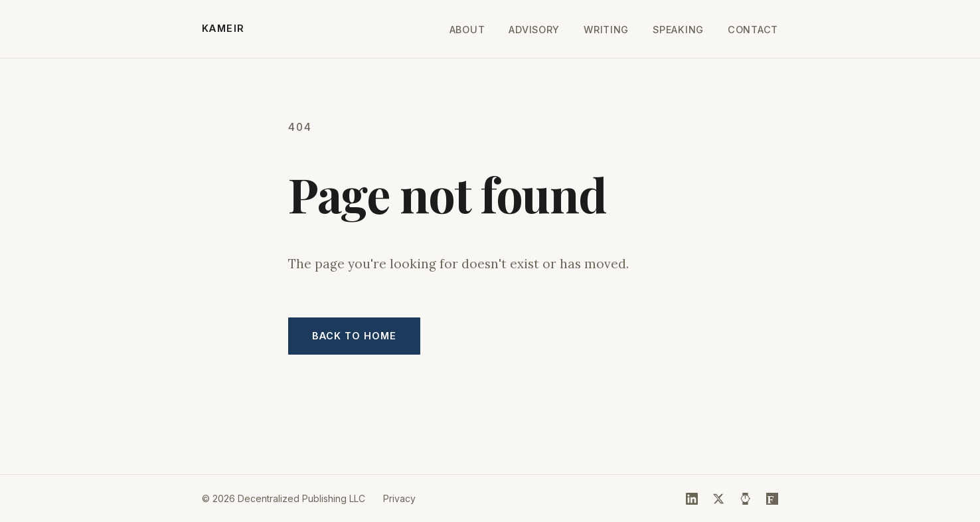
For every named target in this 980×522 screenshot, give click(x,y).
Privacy (399, 498)
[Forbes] (772, 499)
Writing (606, 30)
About (467, 30)
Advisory (534, 30)
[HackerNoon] (746, 499)
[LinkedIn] (692, 499)
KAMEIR (223, 28)
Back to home (354, 336)
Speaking (678, 30)
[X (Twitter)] (718, 499)
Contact (753, 30)
